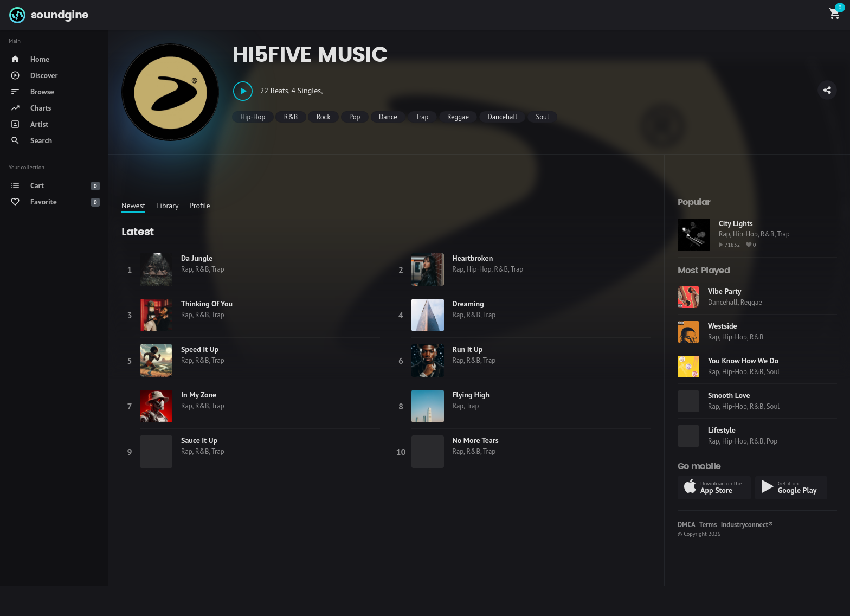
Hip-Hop (253, 117)
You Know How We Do (743, 361)
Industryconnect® (747, 525)
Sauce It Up (199, 440)
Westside (723, 326)
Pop (355, 117)
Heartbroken (473, 258)
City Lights (736, 223)
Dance (388, 117)
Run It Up (468, 349)
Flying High (471, 395)
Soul (542, 117)
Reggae (458, 117)
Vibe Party (725, 291)
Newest (133, 206)
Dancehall (502, 117)
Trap (422, 117)
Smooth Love (729, 395)
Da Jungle (197, 258)
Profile (199, 206)
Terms (708, 525)
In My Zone (199, 395)
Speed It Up (200, 349)
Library (168, 206)
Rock (324, 117)
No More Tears (476, 440)
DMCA (687, 525)
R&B (291, 117)
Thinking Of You (207, 304)
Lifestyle (722, 430)
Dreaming (468, 304)
